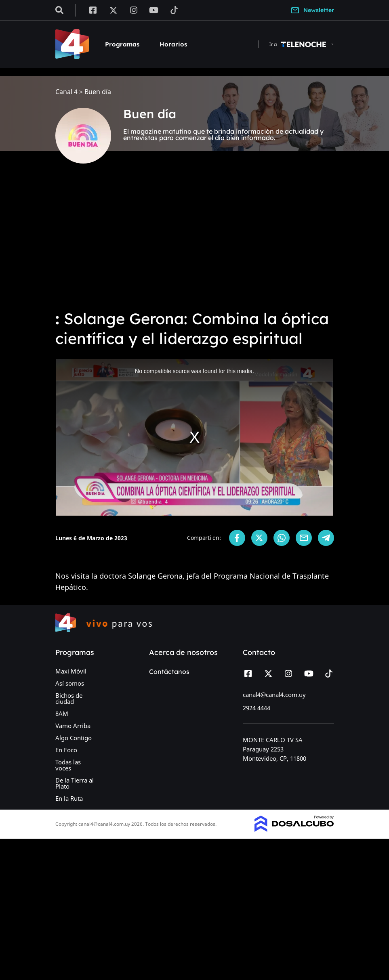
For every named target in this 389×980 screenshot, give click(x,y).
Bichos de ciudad (69, 698)
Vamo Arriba (73, 726)
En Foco (66, 750)
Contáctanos (169, 672)
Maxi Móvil (71, 671)
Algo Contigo (74, 738)
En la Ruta (69, 798)
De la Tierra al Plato (75, 783)
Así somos (70, 683)
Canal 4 (66, 92)
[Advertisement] (194, 242)
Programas (122, 44)
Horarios (173, 44)
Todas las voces (68, 765)
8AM (62, 713)
